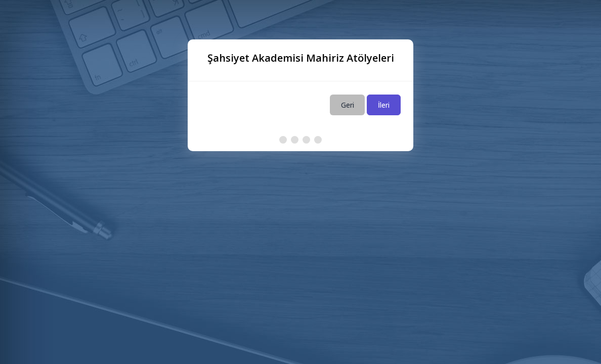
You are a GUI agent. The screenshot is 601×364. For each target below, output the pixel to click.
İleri (384, 105)
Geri (348, 105)
